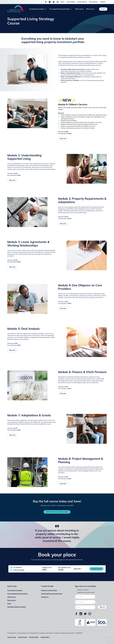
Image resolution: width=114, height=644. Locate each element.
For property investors (15, 590)
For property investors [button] (37, 9)
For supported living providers (17, 594)
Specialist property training (17, 607)
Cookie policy (45, 637)
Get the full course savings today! (57, 512)
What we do (79, 9)
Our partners (93, 2)
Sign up (102, 607)
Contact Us (45, 597)
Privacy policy (34, 637)
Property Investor (83, 590)
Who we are (90, 9)
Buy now (63, 139)
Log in (103, 9)
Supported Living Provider (86, 593)
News (62, 2)
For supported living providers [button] (60, 9)
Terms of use (12, 637)
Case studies (71, 2)
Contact (103, 2)
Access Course (96, 569)
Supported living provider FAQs (52, 594)
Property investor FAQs (49, 590)
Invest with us (82, 2)
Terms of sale (22, 637)
